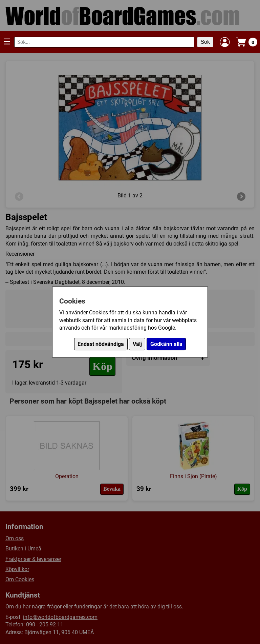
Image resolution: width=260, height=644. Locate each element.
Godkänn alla (166, 344)
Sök (205, 42)
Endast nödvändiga (101, 344)
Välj (137, 344)
